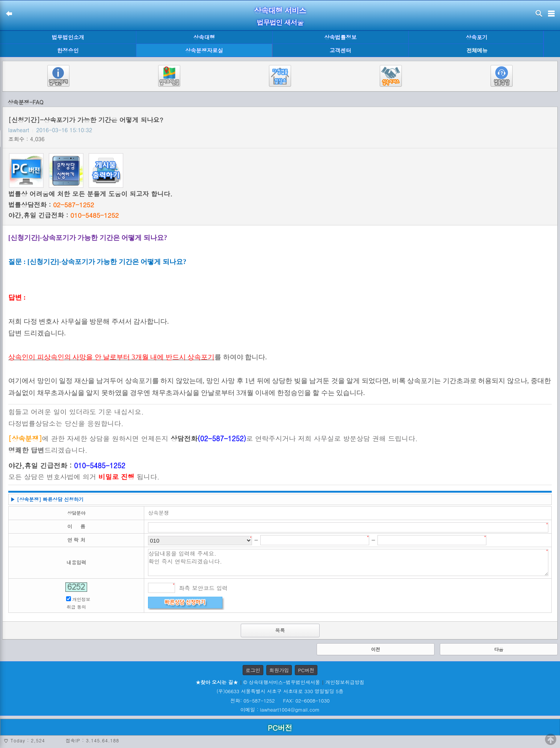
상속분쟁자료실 (204, 50)
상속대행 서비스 (280, 10)
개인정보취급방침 (345, 682)
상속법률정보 (340, 37)
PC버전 (306, 670)
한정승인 (68, 50)
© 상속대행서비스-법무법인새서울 (282, 682)
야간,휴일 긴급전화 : (63, 215)
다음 (499, 649)
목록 (280, 630)
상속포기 (477, 37)
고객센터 (341, 50)
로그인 (253, 670)
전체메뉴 (477, 51)
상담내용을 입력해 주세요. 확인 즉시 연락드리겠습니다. (348, 563)
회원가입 (279, 670)
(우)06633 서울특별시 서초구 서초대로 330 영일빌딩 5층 (280, 691)
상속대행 (204, 37)
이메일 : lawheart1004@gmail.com (280, 710)
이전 (376, 649)
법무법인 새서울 (280, 22)
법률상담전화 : (51, 205)
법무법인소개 (68, 37)
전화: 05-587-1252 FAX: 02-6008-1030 (280, 700)
